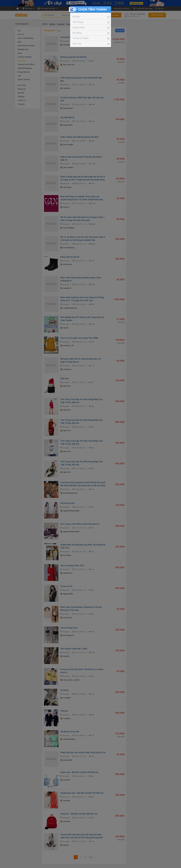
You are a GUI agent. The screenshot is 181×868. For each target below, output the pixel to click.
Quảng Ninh (79, 27)
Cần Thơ (77, 44)
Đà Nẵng (77, 33)
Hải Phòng (78, 22)
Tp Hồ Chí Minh (81, 38)
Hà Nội (76, 17)
